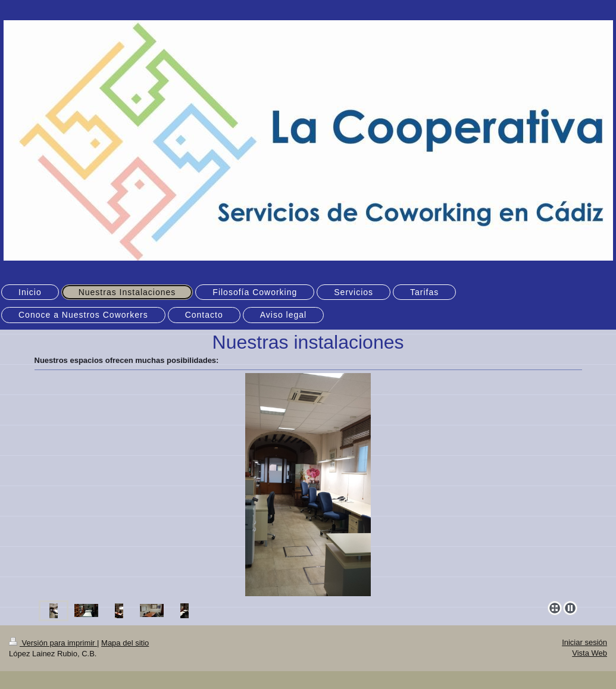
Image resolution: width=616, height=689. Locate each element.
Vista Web (590, 653)
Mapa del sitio (125, 643)
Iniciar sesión (584, 642)
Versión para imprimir (53, 643)
